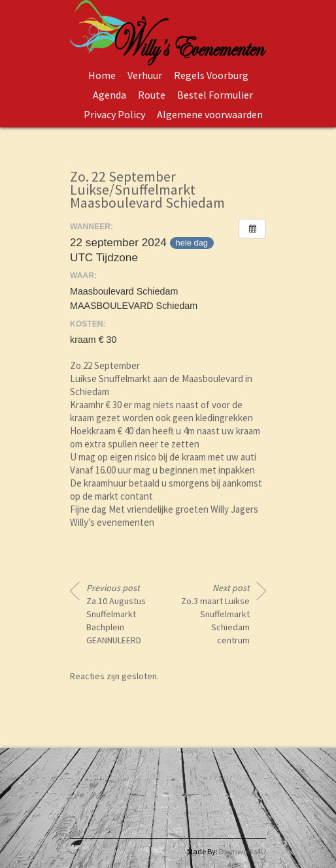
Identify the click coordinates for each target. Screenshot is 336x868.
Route (152, 95)
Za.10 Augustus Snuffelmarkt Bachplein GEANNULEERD (116, 614)
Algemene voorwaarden (210, 114)
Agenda (109, 95)
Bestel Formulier (215, 95)
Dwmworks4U (243, 851)
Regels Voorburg (211, 75)
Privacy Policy (114, 114)
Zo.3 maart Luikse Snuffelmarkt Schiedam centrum (215, 614)
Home (102, 75)
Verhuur (145, 75)
